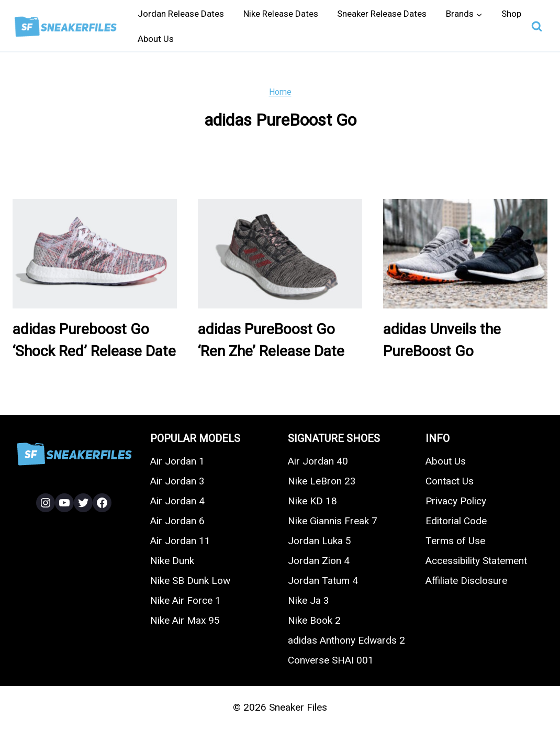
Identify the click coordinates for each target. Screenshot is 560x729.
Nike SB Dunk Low (190, 581)
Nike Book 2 (314, 620)
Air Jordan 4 (177, 501)
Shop (511, 14)
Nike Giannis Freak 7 (333, 521)
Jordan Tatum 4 (323, 581)
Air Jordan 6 (177, 521)
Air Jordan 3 (177, 481)
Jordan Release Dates (181, 14)
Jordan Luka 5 (320, 541)
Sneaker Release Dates (382, 14)
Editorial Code (456, 521)
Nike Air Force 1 (186, 600)
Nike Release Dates (281, 14)
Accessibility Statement (476, 561)
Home (280, 92)
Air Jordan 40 (318, 461)
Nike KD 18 (312, 501)
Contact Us (450, 481)
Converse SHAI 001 (331, 660)
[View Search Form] (537, 27)
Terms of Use (455, 541)
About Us (156, 39)
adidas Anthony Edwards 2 (346, 640)
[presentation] (95, 254)
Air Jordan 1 (177, 461)
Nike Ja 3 (309, 600)
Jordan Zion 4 (319, 561)
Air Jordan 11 (180, 541)
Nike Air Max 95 (185, 620)
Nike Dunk (172, 561)
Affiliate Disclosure (466, 581)
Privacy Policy (456, 501)
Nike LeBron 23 (322, 481)
